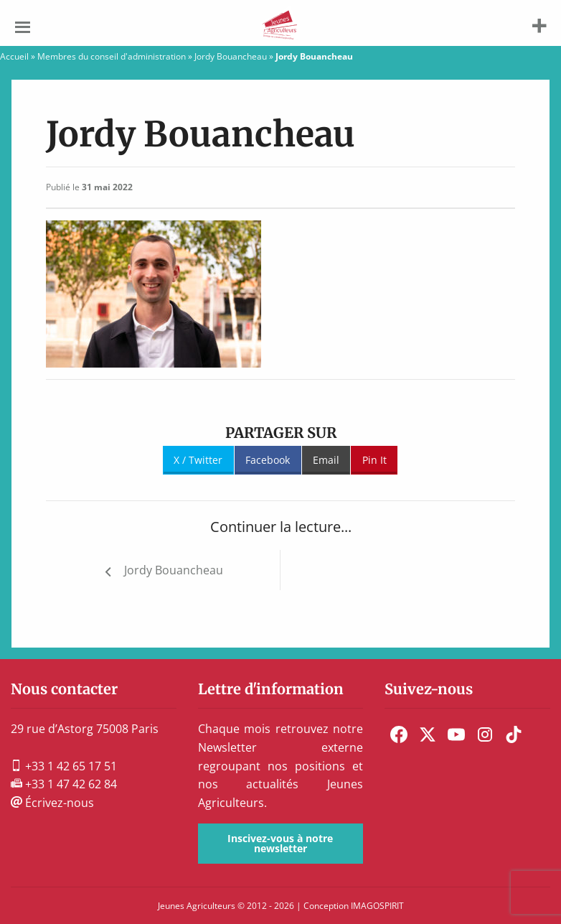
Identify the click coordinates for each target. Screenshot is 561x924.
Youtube (456, 734)
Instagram (485, 734)
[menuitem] (399, 734)
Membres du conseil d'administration (112, 56)
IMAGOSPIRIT (377, 906)
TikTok (514, 734)
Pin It (374, 460)
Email (326, 460)
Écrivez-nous (52, 803)
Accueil (14, 56)
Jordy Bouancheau (231, 56)
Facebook (268, 460)
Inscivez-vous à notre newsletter (280, 843)
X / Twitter (198, 460)
